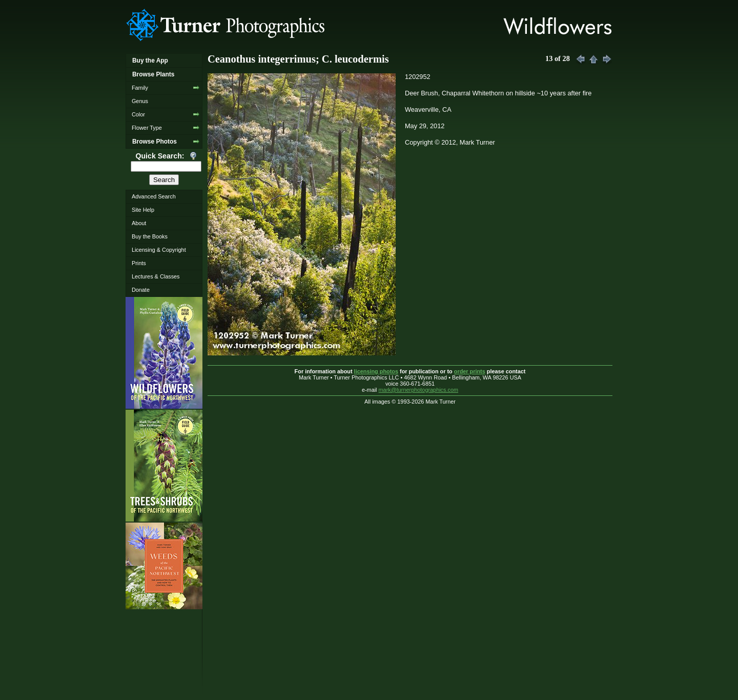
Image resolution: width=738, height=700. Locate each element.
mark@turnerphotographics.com (419, 390)
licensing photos (376, 371)
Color (138, 114)
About (139, 223)
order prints (470, 371)
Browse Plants (153, 74)
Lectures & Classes (156, 276)
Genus (140, 101)
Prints (139, 263)
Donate (141, 290)
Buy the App (150, 61)
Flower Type (147, 128)
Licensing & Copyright (159, 250)
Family (140, 88)
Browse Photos (155, 142)
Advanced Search (154, 196)
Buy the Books (150, 236)
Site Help (143, 210)
